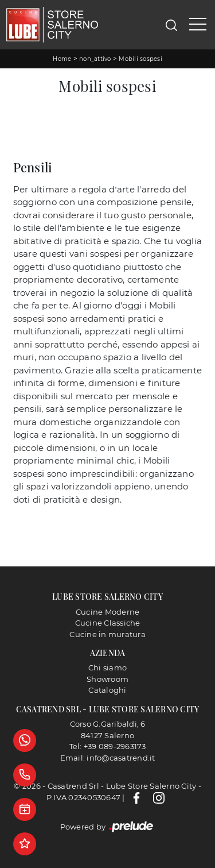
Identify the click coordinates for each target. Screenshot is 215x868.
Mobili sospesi (140, 59)
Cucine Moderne (108, 612)
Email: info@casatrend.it (108, 758)
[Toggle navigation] (198, 25)
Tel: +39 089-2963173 (108, 746)
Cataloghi (107, 690)
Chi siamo (107, 668)
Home (62, 59)
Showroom (107, 679)
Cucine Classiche (108, 623)
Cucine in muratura (107, 634)
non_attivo (95, 59)
